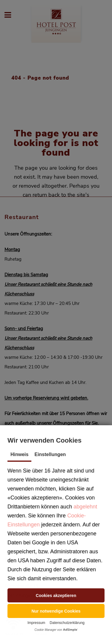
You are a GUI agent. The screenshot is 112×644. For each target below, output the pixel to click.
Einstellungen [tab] (50, 454)
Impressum (36, 623)
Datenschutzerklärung (67, 623)
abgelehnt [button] (85, 507)
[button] (56, 595)
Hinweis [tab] (19, 454)
